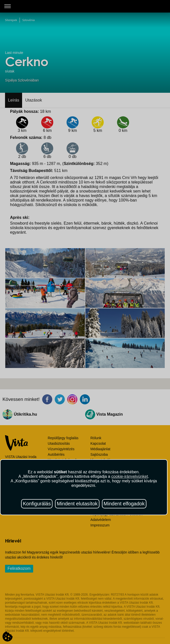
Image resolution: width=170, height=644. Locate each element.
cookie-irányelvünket (130, 476)
